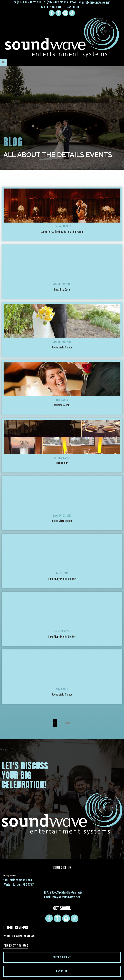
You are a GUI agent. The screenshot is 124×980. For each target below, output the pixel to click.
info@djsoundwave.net (66, 897)
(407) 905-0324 (52, 892)
